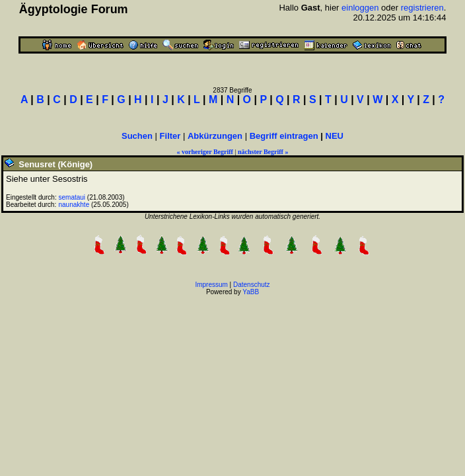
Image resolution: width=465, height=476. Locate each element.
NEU (335, 136)
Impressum (211, 285)
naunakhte (74, 205)
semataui (72, 197)
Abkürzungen (215, 136)
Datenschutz (252, 285)
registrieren (422, 8)
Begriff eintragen (284, 136)
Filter (170, 136)
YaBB (251, 292)
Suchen (137, 136)
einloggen (360, 8)
